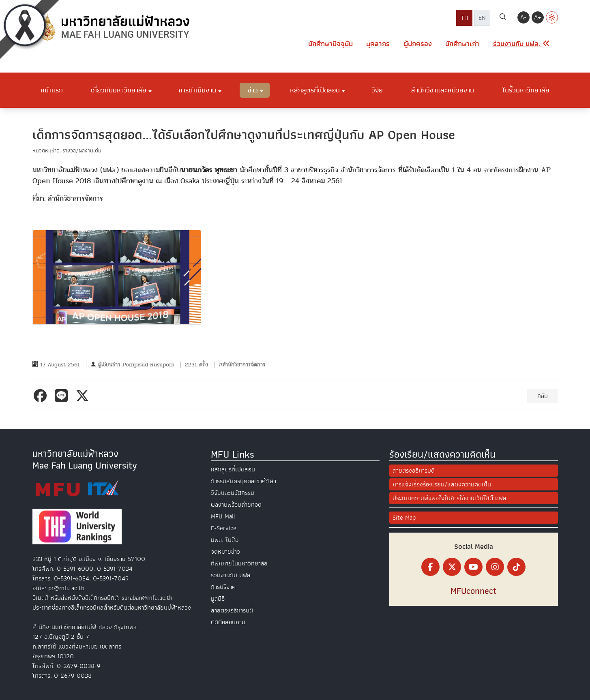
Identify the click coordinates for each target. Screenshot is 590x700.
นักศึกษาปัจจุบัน (330, 44)
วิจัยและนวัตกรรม (233, 493)
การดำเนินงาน (197, 90)
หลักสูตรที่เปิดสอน (315, 90)
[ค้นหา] (503, 18)
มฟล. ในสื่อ (225, 540)
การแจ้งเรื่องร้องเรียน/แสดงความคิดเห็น (442, 484)
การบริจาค (223, 587)
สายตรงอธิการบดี (232, 610)
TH (464, 18)
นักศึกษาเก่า (462, 44)
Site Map (404, 518)
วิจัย (377, 90)
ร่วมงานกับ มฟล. (231, 575)
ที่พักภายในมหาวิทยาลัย (239, 563)
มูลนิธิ (218, 599)
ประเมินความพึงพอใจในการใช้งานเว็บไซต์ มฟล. (450, 498)
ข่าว (253, 90)
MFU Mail (223, 516)
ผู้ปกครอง (418, 44)
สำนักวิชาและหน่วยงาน (443, 90)
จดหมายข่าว (225, 552)
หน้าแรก (52, 90)
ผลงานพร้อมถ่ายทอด (236, 505)
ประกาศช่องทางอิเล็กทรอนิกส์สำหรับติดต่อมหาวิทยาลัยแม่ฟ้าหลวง (112, 608)
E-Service (224, 528)
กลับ (543, 396)
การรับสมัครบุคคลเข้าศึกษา (244, 481)
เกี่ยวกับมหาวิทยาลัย (119, 90)
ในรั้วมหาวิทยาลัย (526, 90)
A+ (538, 17)
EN (482, 18)
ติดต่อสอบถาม (228, 622)
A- (523, 17)
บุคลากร (378, 44)
